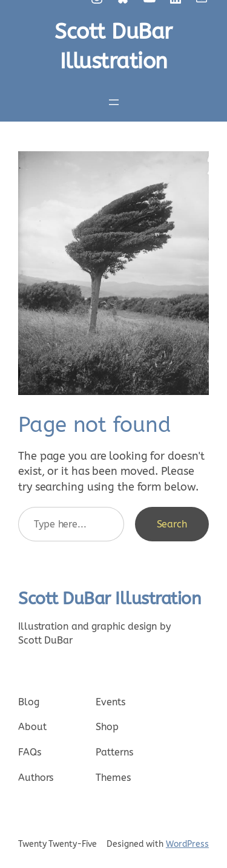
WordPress (187, 844)
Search (172, 524)
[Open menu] (114, 102)
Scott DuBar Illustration (110, 599)
